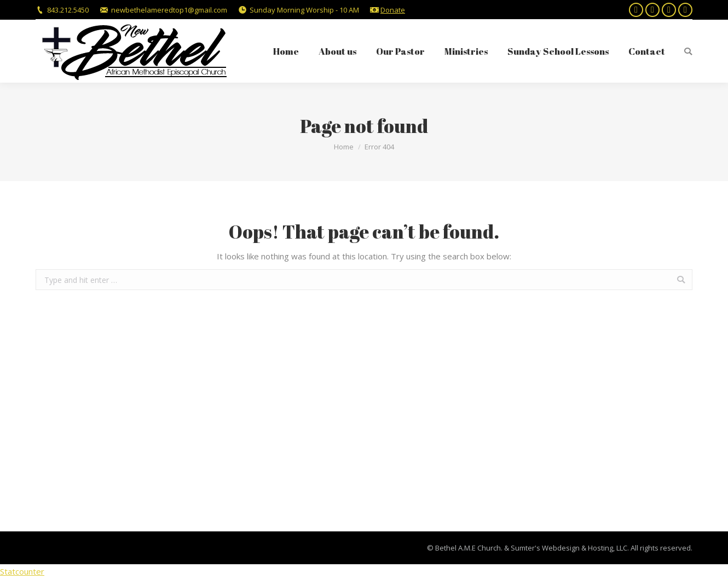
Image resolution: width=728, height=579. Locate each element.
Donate (393, 10)
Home (344, 147)
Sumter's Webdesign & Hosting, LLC (569, 548)
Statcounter (22, 571)
